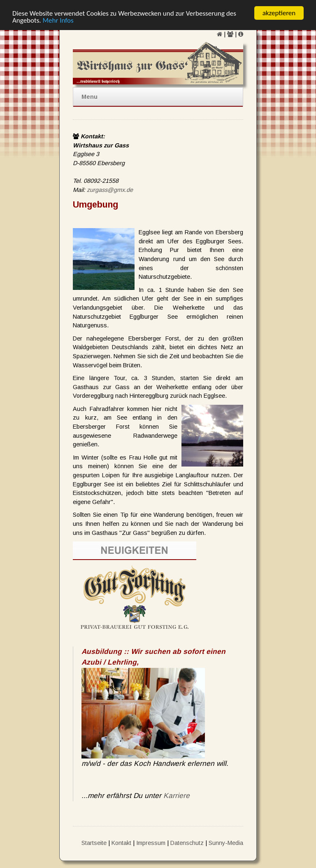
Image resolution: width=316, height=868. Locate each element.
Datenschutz (187, 842)
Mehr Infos (58, 20)
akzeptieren (279, 13)
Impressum (151, 842)
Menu (89, 97)
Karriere (177, 796)
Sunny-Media (226, 842)
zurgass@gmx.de (110, 190)
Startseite (94, 842)
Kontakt (121, 842)
